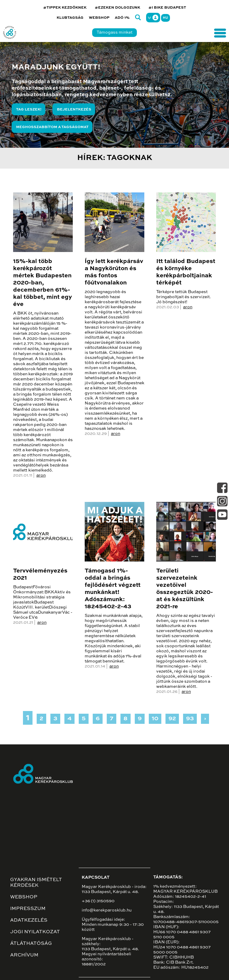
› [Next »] (205, 719)
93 (190, 719)
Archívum (24, 955)
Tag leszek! (29, 110)
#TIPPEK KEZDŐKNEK (65, 8)
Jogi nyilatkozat (35, 932)
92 (172, 719)
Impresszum (28, 909)
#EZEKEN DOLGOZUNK (117, 8)
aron (41, 475)
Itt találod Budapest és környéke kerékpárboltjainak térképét (186, 272)
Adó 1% (122, 18)
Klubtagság (70, 18)
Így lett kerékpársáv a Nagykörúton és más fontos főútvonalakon (114, 272)
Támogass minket (114, 32)
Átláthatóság (31, 944)
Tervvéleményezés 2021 (40, 575)
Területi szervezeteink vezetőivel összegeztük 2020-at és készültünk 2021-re (185, 589)
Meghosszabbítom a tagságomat (52, 127)
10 (155, 719)
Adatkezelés (29, 920)
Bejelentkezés (74, 110)
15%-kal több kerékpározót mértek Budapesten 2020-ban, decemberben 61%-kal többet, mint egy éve (42, 283)
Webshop (99, 18)
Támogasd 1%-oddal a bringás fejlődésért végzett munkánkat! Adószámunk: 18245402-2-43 (113, 589)
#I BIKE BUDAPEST (167, 8)
